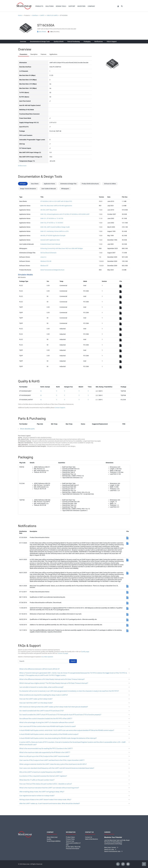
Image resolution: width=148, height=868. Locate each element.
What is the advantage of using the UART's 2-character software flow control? (75, 722)
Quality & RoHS (59, 42)
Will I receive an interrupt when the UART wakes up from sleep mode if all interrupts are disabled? (75, 707)
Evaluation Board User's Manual (50, 244)
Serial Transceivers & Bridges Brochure (52, 270)
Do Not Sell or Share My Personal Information (73, 848)
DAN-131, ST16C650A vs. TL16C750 (52, 218)
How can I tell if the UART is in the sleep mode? (75, 703)
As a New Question (47, 657)
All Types (23, 184)
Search (73, 661)
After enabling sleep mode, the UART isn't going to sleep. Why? (75, 792)
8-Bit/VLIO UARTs (52, 15)
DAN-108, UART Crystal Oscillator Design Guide (55, 227)
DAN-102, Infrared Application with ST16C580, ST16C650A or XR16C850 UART (65, 214)
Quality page (85, 652)
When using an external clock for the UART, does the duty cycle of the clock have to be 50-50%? (75, 764)
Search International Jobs (113, 851)
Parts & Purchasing (74, 42)
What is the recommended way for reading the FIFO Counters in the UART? (75, 748)
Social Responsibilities (54, 841)
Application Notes (49, 184)
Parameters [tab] (23, 54)
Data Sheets (42, 32)
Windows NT (44, 266)
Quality (49, 839)
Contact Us (89, 837)
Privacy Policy (70, 839)
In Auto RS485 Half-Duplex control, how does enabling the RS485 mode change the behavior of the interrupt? (75, 738)
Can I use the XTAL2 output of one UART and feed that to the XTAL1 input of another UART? (75, 760)
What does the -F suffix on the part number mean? (75, 780)
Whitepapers (65, 189)
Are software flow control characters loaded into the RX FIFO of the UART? (75, 719)
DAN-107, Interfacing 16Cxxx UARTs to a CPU (54, 231)
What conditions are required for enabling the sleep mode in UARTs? (75, 695)
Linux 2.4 (43, 257)
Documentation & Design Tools (40, 42)
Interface (35, 15)
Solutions (50, 6)
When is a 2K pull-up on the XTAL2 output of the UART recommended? (75, 756)
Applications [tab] (53, 54)
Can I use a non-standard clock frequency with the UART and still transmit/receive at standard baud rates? (75, 768)
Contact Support (60, 408)
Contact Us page (63, 653)
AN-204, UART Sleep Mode (49, 210)
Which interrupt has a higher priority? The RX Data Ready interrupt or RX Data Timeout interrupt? (75, 683)
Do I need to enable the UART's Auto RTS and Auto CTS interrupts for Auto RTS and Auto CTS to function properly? (75, 715)
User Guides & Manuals (49, 189)
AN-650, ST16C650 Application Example (53, 236)
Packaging (87, 42)
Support (72, 6)
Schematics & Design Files (68, 184)
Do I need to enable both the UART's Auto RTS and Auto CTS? (75, 711)
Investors (81, 6)
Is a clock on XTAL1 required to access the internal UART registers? (75, 776)
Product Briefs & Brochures (90, 184)
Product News (70, 837)
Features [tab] (44, 54)
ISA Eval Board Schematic (48, 253)
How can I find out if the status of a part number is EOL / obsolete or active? (75, 784)
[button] (118, 6)
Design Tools (61, 6)
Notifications (99, 42)
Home (20, 15)
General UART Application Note (50, 240)
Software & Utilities (110, 184)
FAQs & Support (112, 42)
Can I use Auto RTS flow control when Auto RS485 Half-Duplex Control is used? (75, 726)
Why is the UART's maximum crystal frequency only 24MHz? (75, 772)
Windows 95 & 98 (46, 261)
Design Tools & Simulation (28, 189)
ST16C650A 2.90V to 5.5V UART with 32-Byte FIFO (56, 201)
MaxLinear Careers (111, 847)
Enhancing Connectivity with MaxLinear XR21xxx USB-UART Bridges (62, 248)
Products (39, 6)
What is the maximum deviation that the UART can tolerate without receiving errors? (75, 788)
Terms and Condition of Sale (73, 844)
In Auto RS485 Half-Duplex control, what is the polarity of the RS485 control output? (75, 734)
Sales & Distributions (91, 839)
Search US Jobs (110, 849)
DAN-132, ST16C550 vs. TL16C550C (52, 223)
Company (91, 6)
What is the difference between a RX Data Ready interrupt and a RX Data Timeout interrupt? (75, 679)
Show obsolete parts (27, 429)
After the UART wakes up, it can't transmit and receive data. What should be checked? (75, 803)
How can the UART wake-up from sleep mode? (75, 699)
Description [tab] (34, 54)
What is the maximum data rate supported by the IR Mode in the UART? (75, 752)
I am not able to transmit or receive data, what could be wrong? (75, 687)
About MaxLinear (52, 837)
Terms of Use (70, 841)
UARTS (42, 15)
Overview (23, 42)
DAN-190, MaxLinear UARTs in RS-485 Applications (56, 206)
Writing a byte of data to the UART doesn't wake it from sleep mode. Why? (75, 800)
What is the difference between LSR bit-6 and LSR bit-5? (75, 669)
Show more (22, 166)
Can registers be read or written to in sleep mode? (75, 796)
